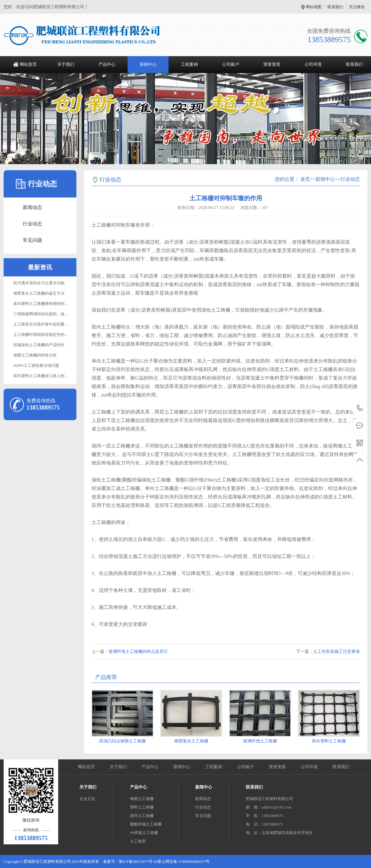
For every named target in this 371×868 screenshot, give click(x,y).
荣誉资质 (272, 64)
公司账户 (231, 64)
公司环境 (313, 64)
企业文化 (87, 799)
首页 (305, 179)
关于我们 (66, 64)
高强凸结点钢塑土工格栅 (122, 741)
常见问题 (32, 240)
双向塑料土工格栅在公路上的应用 (43, 376)
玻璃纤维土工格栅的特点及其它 (138, 652)
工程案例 (189, 64)
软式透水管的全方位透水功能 (39, 283)
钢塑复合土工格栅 (191, 741)
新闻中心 (148, 64)
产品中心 (107, 64)
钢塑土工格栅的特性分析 (35, 355)
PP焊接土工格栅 (144, 833)
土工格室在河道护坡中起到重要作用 (45, 324)
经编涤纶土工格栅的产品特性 (39, 345)
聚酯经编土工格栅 (146, 824)
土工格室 (138, 841)
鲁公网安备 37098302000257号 (184, 861)
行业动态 (32, 224)
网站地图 (314, 7)
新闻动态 (32, 207)
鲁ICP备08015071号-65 (138, 861)
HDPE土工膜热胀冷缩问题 (36, 365)
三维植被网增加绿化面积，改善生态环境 (49, 314)
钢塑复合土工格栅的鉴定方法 (39, 293)
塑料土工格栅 (142, 807)
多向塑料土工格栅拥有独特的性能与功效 (49, 304)
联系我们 (335, 7)
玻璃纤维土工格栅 (260, 741)
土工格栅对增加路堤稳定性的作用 (43, 334)
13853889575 (360, 408)
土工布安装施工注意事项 (336, 652)
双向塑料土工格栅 (329, 741)
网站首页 (28, 64)
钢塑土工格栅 (142, 799)
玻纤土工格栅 (142, 816)
